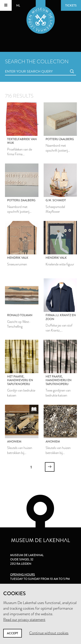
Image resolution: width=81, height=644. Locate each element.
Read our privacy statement (24, 620)
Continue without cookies (49, 633)
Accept (13, 633)
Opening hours (23, 574)
